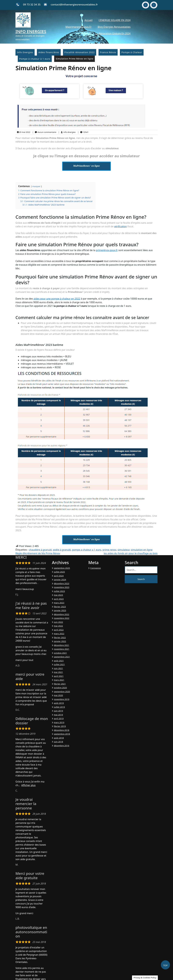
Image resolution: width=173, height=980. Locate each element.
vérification (120, 226)
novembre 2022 (62, 618)
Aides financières (49, 52)
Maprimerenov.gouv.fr (79, 27)
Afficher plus (28, 785)
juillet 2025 (59, 572)
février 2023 (60, 607)
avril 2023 (59, 599)
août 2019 (59, 703)
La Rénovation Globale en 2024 (113, 33)
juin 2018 (58, 742)
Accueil (89, 20)
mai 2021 (58, 672)
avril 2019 (59, 718)
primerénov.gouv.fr (107, 250)
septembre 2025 (62, 568)
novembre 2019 (62, 699)
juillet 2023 (59, 591)
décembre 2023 (62, 583)
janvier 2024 (60, 580)
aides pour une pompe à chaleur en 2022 (57, 299)
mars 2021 (59, 680)
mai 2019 (58, 715)
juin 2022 (58, 622)
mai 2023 (58, 595)
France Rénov (108, 52)
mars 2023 (59, 603)
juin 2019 (58, 711)
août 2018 (59, 738)
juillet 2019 (59, 707)
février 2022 (60, 637)
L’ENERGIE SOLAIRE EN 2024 (115, 20)
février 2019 (60, 726)
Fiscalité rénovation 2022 (80, 52)
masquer (36, 186)
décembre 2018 (62, 730)
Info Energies (31, 31)
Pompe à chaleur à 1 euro (35, 59)
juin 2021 (58, 668)
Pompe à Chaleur (132, 52)
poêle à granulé (62, 550)
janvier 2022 (60, 641)
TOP (165, 965)
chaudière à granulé (40, 550)
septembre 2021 (62, 657)
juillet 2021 (59, 664)
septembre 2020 (62, 692)
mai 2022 (58, 626)
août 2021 (59, 661)
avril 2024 (59, 576)
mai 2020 (58, 695)
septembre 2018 (62, 734)
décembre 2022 (62, 614)
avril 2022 (59, 630)
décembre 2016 (62, 746)
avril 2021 (59, 676)
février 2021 (60, 684)
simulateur (123, 550)
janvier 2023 (60, 610)
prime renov (109, 550)
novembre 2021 (62, 649)
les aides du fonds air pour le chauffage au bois (131, 553)
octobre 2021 (60, 653)
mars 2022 (59, 634)
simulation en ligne (142, 550)
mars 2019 (59, 722)
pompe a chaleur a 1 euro (86, 550)
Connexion (96, 568)
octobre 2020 (60, 688)
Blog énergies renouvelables (114, 27)
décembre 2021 (62, 645)
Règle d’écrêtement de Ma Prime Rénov (38, 553)
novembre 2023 (62, 587)
